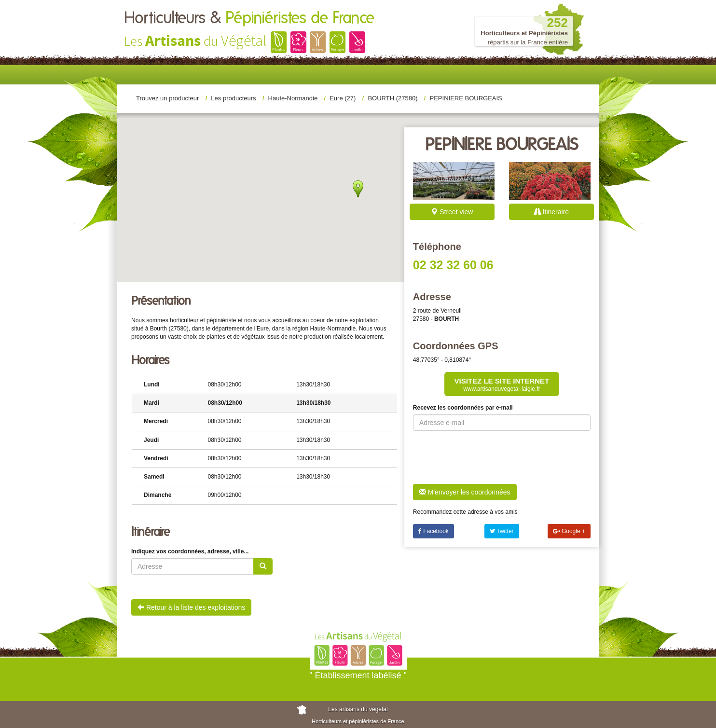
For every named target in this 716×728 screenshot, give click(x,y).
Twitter (502, 531)
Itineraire (551, 212)
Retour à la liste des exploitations (191, 607)
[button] (358, 189)
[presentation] (486, 457)
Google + (569, 531)
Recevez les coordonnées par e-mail (463, 408)
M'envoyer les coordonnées (465, 492)
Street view (452, 212)
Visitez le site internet (502, 385)
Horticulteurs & (249, 18)
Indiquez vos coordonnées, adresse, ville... (190, 551)
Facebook (434, 531)
